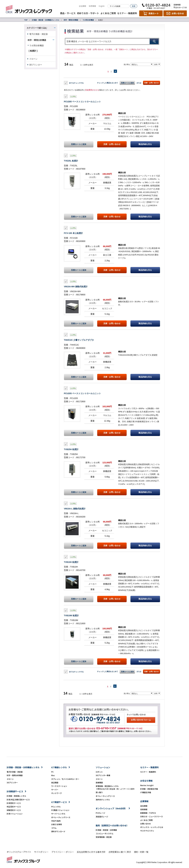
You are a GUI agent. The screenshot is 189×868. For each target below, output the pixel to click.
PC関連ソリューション (60, 810)
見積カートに (79, 144)
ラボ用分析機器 (88, 20)
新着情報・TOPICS (148, 813)
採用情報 (92, 6)
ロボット (99, 772)
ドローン (33, 59)
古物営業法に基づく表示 (120, 852)
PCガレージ (100, 813)
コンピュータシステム (105, 833)
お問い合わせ (146, 824)
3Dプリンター (36, 65)
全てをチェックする (76, 83)
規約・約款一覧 (141, 852)
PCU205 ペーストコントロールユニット (82, 393)
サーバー (55, 790)
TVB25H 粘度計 (71, 449)
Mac (53, 775)
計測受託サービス (14, 803)
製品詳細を (145, 144)
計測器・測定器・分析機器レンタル (23, 767)
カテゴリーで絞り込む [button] (37, 28)
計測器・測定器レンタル (16, 796)
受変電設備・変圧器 (104, 837)
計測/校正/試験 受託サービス (18, 800)
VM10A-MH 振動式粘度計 (76, 287)
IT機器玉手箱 (146, 792)
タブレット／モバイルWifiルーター (65, 779)
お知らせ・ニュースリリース (152, 816)
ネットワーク (57, 793)
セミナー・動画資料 (127, 13)
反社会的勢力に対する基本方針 (91, 852)
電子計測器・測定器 (39, 34)
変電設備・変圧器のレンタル (107, 786)
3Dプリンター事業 (103, 775)
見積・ (112, 144)
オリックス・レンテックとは (152, 827)
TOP (26, 20)
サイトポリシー (41, 852)
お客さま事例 (57, 824)
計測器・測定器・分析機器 (106, 830)
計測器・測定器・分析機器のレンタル (46, 20)
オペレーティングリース (61, 817)
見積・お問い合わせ (151, 83)
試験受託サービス (14, 810)
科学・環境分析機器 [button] (37, 40)
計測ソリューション (15, 814)
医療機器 (99, 782)
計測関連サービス (15, 791)
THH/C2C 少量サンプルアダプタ (79, 340)
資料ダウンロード (58, 831)
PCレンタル (56, 807)
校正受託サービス (14, 807)
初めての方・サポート (88, 13)
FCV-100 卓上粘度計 (73, 233)
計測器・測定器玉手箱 (149, 789)
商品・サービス (68, 13)
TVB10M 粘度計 (71, 616)
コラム (54, 828)
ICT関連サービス (59, 802)
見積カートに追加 (127, 83)
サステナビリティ (147, 831)
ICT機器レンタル (59, 767)
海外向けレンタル (104, 800)
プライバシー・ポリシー (63, 852)
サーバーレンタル (58, 814)
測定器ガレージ (102, 817)
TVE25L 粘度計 (71, 161)
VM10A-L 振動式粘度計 (75, 509)
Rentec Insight (147, 785)
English (102, 6)
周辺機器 (55, 782)
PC (52, 772)
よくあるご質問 (108, 13)
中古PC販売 (56, 821)
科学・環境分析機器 (71, 20)
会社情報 (82, 6)
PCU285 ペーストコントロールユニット (82, 102)
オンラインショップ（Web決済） (111, 808)
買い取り (99, 792)
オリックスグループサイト (19, 852)
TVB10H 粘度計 (71, 562)
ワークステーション (59, 786)
